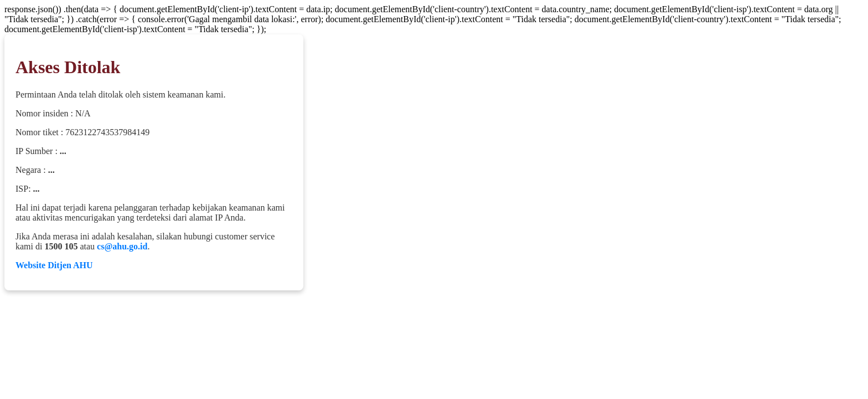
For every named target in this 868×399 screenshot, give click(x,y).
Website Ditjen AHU (54, 265)
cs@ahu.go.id (122, 246)
